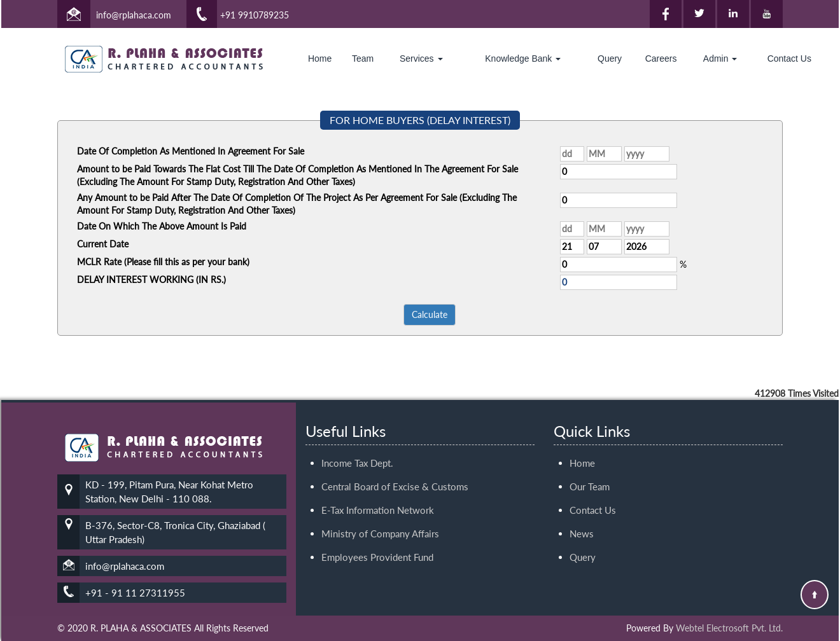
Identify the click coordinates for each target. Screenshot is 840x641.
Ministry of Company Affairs (380, 519)
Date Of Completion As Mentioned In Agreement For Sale (191, 151)
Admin (720, 59)
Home (320, 59)
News (582, 519)
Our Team (590, 472)
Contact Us (789, 59)
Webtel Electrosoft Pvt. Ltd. (729, 628)
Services (421, 59)
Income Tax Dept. (357, 448)
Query (610, 59)
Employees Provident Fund (377, 542)
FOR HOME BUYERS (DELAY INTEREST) (420, 120)
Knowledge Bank (523, 59)
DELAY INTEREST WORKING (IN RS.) (151, 279)
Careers (661, 59)
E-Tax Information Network (378, 495)
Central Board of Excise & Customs (395, 472)
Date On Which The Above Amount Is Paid (162, 226)
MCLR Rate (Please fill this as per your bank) (163, 262)
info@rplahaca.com (134, 15)
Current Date (103, 244)
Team (363, 59)
